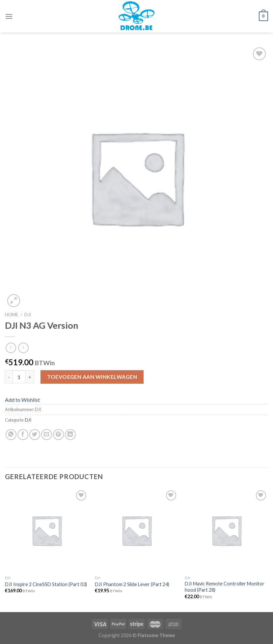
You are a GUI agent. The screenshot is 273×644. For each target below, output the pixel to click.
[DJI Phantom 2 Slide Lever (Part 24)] (136, 530)
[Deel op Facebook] (23, 435)
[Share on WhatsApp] (11, 435)
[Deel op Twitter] (35, 435)
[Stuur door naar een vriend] (47, 435)
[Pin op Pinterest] (58, 435)
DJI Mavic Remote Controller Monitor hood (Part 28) (225, 587)
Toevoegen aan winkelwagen (92, 377)
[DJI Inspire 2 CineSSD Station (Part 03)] (47, 530)
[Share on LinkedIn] (70, 435)
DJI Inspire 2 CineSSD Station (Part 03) (46, 584)
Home (12, 315)
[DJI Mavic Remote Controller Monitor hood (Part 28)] (226, 530)
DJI (28, 315)
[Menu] (9, 16)
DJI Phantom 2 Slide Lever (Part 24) (132, 584)
